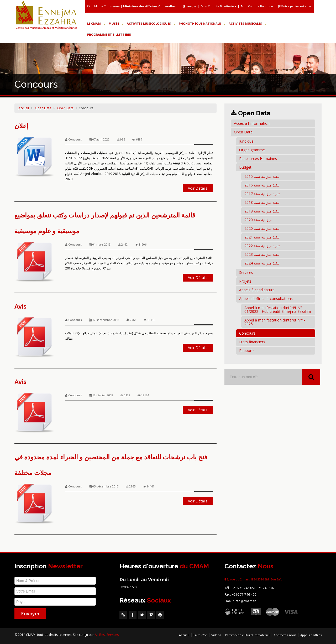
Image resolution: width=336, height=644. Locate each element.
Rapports (247, 350)
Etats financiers (252, 342)
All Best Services (107, 635)
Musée (116, 24)
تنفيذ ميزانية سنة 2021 (262, 237)
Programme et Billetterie (109, 35)
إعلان (21, 126)
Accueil (24, 108)
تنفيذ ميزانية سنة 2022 (262, 246)
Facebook (133, 615)
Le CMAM (96, 24)
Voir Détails (198, 188)
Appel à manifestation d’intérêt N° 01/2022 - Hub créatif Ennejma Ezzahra (278, 310)
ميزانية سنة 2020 (258, 220)
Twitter (142, 615)
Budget (245, 167)
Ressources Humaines (258, 159)
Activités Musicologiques (151, 24)
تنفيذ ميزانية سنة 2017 (262, 194)
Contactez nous (285, 635)
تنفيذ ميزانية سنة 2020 (262, 228)
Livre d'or (200, 635)
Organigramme (252, 150)
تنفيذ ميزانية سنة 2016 (262, 185)
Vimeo (151, 615)
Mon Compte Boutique (257, 6)
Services (246, 272)
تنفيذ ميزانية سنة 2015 (262, 176)
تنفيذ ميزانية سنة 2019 (262, 211)
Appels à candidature (257, 290)
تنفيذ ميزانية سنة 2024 (262, 263)
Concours (247, 333)
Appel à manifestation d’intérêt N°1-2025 (275, 322)
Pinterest (160, 615)
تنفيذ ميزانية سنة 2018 (262, 202)
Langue (190, 6)
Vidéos (216, 635)
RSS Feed (123, 615)
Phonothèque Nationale (202, 24)
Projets (245, 281)
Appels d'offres (311, 635)
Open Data (43, 108)
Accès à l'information (252, 123)
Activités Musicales (248, 24)
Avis (20, 306)
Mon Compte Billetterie (219, 6)
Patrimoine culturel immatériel (247, 635)
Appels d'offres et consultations (266, 298)
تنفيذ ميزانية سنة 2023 (262, 254)
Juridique (246, 141)
